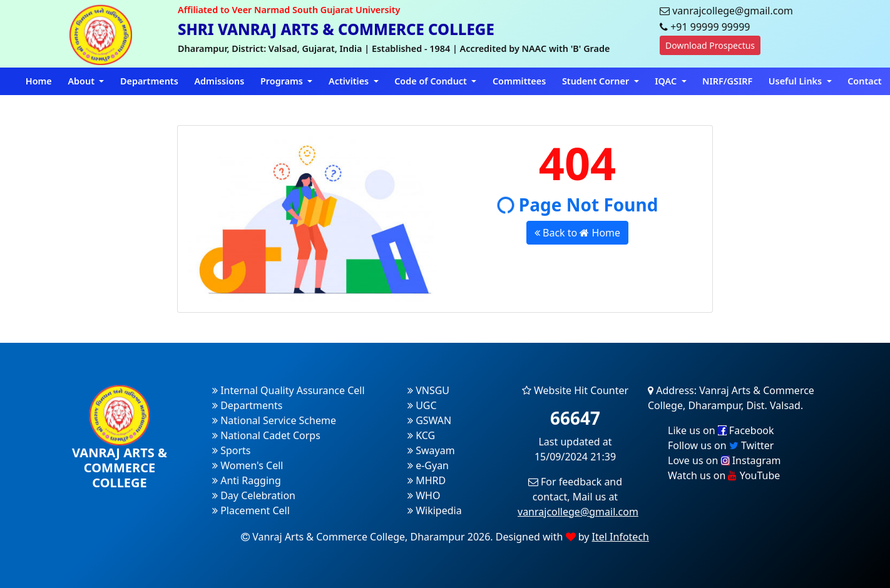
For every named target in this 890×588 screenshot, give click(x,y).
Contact (865, 81)
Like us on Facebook (721, 430)
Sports (232, 450)
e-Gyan (428, 465)
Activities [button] (350, 81)
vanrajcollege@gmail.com (578, 512)
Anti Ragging (247, 480)
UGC (422, 405)
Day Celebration (254, 495)
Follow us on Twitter (721, 445)
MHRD (427, 480)
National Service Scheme (274, 420)
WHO (424, 495)
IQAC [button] (667, 81)
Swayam (431, 450)
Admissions (219, 81)
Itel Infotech (621, 537)
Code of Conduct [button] (432, 81)
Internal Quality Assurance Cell (289, 390)
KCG (421, 435)
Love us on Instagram (724, 460)
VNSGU (428, 390)
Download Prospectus (710, 45)
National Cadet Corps (266, 435)
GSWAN (429, 420)
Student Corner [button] (597, 81)
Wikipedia (435, 510)
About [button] (82, 81)
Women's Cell (248, 465)
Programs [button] (283, 81)
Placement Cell (251, 510)
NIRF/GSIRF (727, 81)
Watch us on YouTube (724, 475)
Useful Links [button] (796, 81)
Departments (149, 81)
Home (39, 81)
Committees (519, 81)
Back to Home (577, 233)
